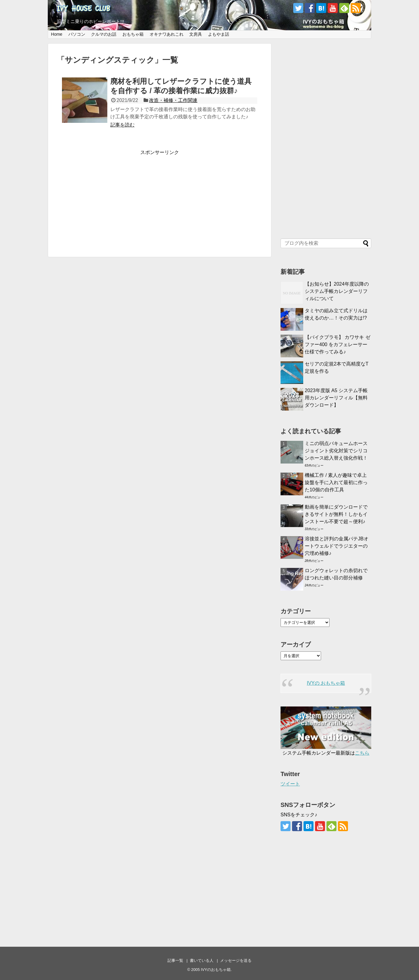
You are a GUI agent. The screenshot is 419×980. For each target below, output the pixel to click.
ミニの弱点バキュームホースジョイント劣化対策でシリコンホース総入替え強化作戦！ (336, 451)
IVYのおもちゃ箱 (216, 970)
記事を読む (122, 125)
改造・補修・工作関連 (173, 100)
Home (57, 34)
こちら (362, 753)
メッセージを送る (236, 960)
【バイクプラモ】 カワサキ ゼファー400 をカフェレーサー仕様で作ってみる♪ (338, 344)
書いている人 (202, 960)
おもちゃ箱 (133, 34)
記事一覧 (175, 960)
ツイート (290, 784)
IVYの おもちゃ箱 (326, 683)
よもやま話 (219, 34)
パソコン (77, 34)
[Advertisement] (160, 198)
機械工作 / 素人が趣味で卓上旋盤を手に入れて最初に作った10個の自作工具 (336, 482)
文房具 (196, 34)
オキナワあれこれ (167, 34)
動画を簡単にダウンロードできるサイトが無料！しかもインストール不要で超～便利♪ (336, 514)
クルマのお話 (104, 34)
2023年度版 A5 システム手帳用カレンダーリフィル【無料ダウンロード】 (336, 398)
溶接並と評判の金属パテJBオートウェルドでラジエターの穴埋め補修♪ (337, 546)
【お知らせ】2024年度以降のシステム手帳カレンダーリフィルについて (337, 291)
